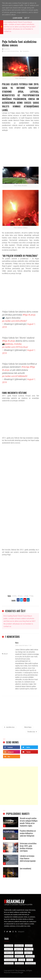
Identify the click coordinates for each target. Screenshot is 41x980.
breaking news (2, 27)
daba (17, 953)
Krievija (7, 956)
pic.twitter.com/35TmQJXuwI (15, 347)
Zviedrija (8, 963)
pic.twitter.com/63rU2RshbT (14, 321)
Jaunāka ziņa (9, 727)
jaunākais (29, 963)
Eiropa (7, 949)
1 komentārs (25, 51)
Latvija (7, 946)
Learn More (17, 18)
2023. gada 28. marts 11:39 (23, 645)
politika (7, 953)
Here (17, 643)
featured (18, 956)
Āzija (27, 953)
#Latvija (32, 315)
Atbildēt (6, 654)
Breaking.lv (14, 901)
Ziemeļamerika (9, 960)
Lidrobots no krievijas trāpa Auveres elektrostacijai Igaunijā (28, 858)
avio (28, 960)
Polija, (32, 596)
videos (27, 949)
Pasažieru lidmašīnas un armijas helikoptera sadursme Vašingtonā (28, 833)
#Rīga (25, 315)
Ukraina (29, 956)
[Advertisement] (19, 786)
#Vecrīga (25, 367)
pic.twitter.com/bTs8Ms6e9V (15, 376)
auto (27, 946)
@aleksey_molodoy (13, 344)
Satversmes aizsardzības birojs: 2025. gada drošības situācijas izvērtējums (28, 847)
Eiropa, (20, 596)
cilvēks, (14, 596)
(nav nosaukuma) (25, 868)
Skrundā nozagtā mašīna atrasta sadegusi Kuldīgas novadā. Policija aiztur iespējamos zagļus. (29, 822)
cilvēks (17, 946)
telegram (24, 756)
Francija (18, 963)
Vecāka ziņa (32, 732)
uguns (17, 949)
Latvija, (26, 596)
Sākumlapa (28, 727)
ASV (20, 960)
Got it (27, 18)
